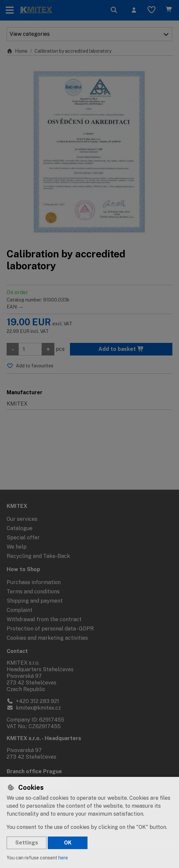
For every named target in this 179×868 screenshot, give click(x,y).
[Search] (114, 10)
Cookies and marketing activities (47, 638)
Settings (27, 843)
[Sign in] (134, 10)
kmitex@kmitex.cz (34, 708)
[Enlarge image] (89, 152)
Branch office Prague (34, 771)
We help (17, 547)
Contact (17, 651)
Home (17, 51)
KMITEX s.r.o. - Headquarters (44, 738)
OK (68, 843)
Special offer (23, 538)
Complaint (20, 610)
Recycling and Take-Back (38, 556)
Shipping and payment (35, 601)
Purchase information (34, 582)
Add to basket (121, 349)
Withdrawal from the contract (44, 619)
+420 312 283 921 (33, 701)
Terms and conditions (33, 592)
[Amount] (30, 349)
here (63, 858)
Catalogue (20, 528)
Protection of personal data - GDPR (50, 629)
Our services (22, 519)
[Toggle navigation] (10, 10)
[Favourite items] (151, 10)
